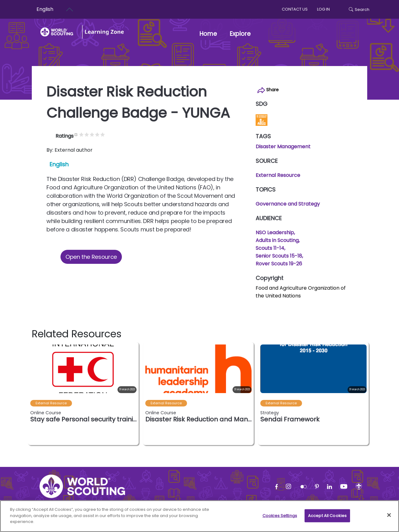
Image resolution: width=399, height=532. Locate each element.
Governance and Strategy (288, 204)
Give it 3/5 (104, 134)
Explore (243, 34)
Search (359, 9)
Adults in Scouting (277, 240)
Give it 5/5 (115, 134)
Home (208, 34)
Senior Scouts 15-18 (279, 256)
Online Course (46, 413)
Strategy (270, 413)
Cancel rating (88, 134)
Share (268, 90)
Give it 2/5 (99, 134)
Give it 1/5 (93, 134)
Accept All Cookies (327, 518)
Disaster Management (283, 147)
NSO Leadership (275, 233)
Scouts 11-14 (270, 248)
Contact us (295, 9)
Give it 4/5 (109, 134)
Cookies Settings (280, 518)
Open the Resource (91, 257)
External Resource (278, 175)
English (59, 164)
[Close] (389, 518)
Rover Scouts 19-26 (279, 264)
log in (323, 9)
